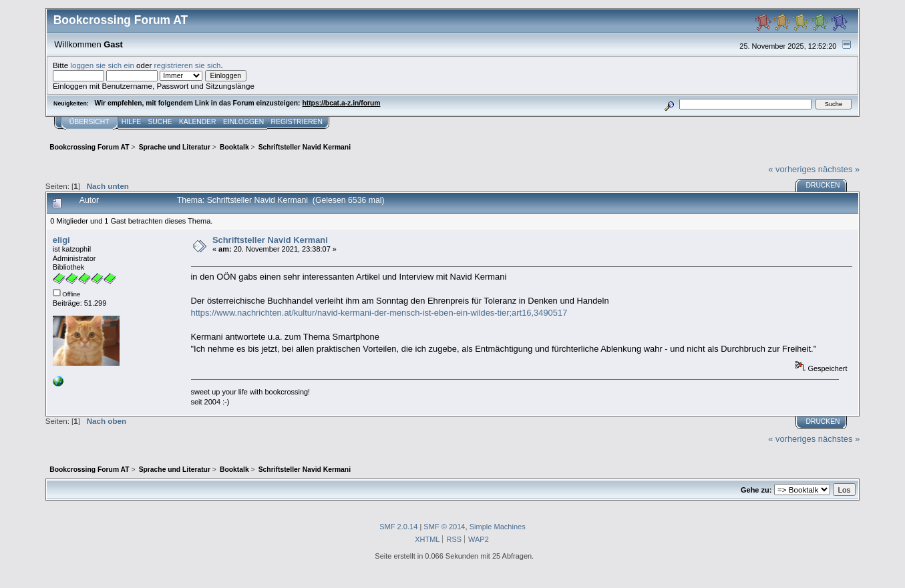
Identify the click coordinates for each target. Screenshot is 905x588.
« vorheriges (792, 169)
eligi (61, 240)
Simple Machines (498, 527)
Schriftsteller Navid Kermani (270, 240)
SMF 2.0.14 (398, 527)
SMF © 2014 (444, 527)
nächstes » (839, 169)
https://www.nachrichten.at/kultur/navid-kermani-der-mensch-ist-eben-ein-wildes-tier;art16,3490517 (379, 313)
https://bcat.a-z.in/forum (341, 103)
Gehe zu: (756, 490)
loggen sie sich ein (102, 65)
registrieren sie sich (188, 65)
